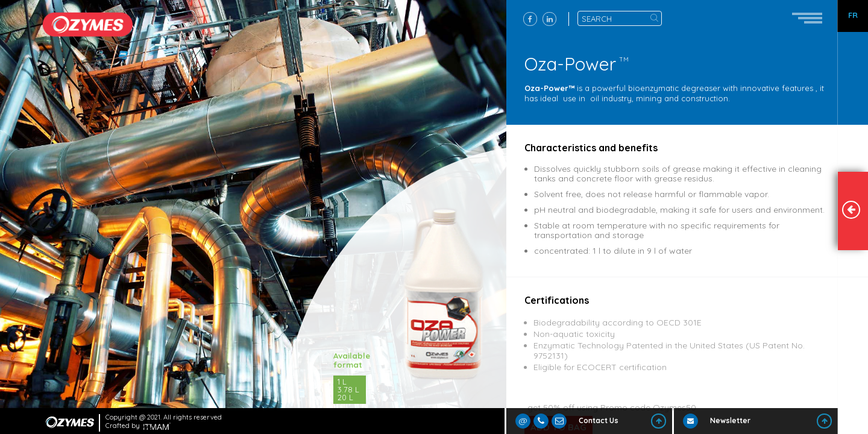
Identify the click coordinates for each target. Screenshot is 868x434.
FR (853, 15)
